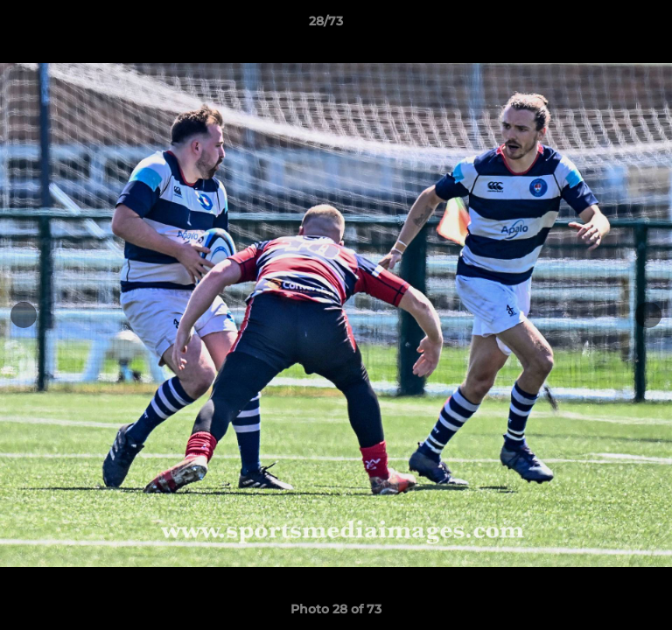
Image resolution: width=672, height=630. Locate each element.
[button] (609, 25)
